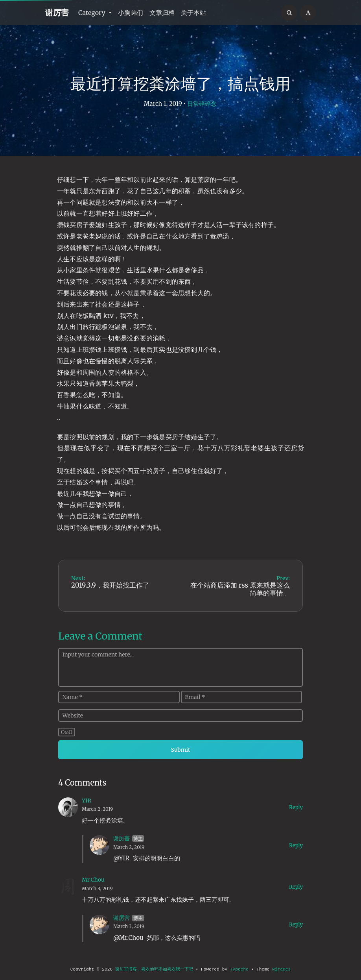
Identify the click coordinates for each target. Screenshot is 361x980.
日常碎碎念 (202, 104)
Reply (296, 807)
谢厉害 (57, 12)
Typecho (239, 969)
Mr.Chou (93, 880)
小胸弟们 (131, 13)
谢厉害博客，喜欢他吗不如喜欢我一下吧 (154, 969)
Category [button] (93, 13)
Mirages (281, 969)
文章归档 (162, 13)
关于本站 (193, 13)
